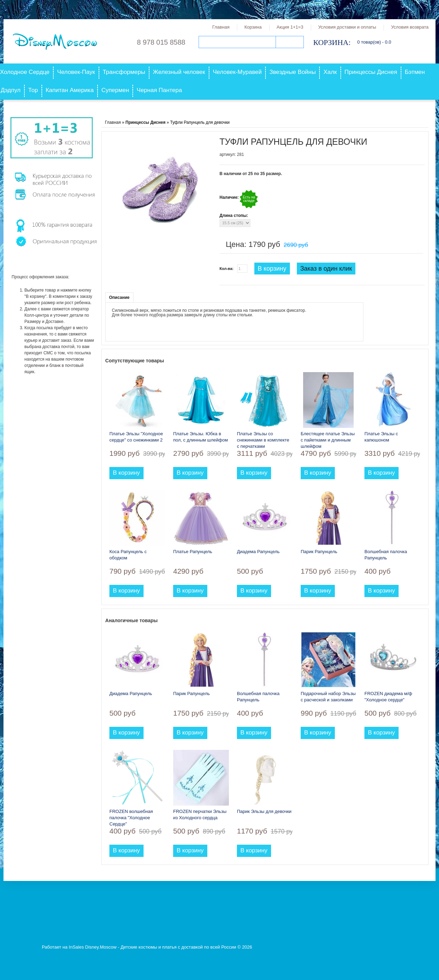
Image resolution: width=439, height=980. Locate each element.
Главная (221, 27)
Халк (330, 72)
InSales (76, 947)
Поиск (290, 42)
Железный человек (179, 72)
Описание (119, 297)
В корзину (272, 269)
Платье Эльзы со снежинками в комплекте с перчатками (263, 440)
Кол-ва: (226, 269)
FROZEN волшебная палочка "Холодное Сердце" (131, 818)
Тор (33, 90)
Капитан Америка (70, 90)
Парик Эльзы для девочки (264, 811)
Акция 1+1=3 (290, 27)
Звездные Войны (292, 72)
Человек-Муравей (237, 72)
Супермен (115, 90)
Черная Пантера (159, 90)
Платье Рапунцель (193, 552)
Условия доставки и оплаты (347, 27)
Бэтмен (415, 72)
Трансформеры (124, 72)
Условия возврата (410, 27)
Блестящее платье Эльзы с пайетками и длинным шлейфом (328, 440)
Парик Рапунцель (319, 552)
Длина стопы (233, 216)
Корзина (253, 27)
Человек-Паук (76, 72)
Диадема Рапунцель (258, 552)
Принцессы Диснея (371, 72)
